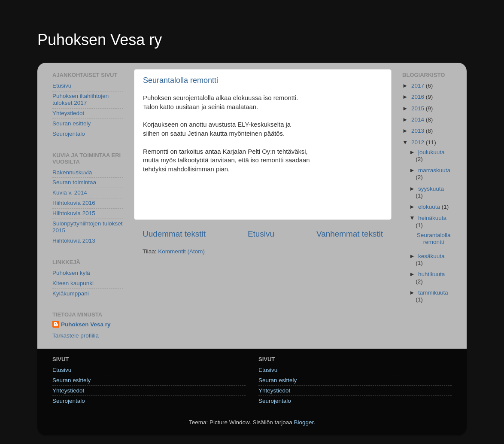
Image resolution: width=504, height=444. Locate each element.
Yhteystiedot (68, 113)
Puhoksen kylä (71, 273)
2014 (419, 120)
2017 (419, 86)
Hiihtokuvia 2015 (74, 213)
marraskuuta (434, 170)
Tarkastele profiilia (76, 336)
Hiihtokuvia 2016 (74, 203)
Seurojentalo (69, 134)
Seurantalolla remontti (181, 80)
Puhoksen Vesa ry (100, 40)
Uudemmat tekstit (174, 234)
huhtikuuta (431, 274)
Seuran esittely (71, 123)
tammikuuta (433, 293)
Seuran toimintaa (74, 182)
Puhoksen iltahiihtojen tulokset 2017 (80, 99)
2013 (419, 131)
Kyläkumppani (71, 293)
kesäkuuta (431, 256)
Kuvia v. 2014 (70, 193)
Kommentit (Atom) (181, 251)
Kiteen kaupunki (73, 283)
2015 (419, 108)
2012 (419, 142)
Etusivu (261, 234)
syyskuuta (431, 189)
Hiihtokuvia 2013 (74, 241)
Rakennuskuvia (72, 172)
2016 (419, 97)
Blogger (304, 422)
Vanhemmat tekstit (350, 234)
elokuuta (430, 207)
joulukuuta (431, 152)
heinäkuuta (432, 218)
